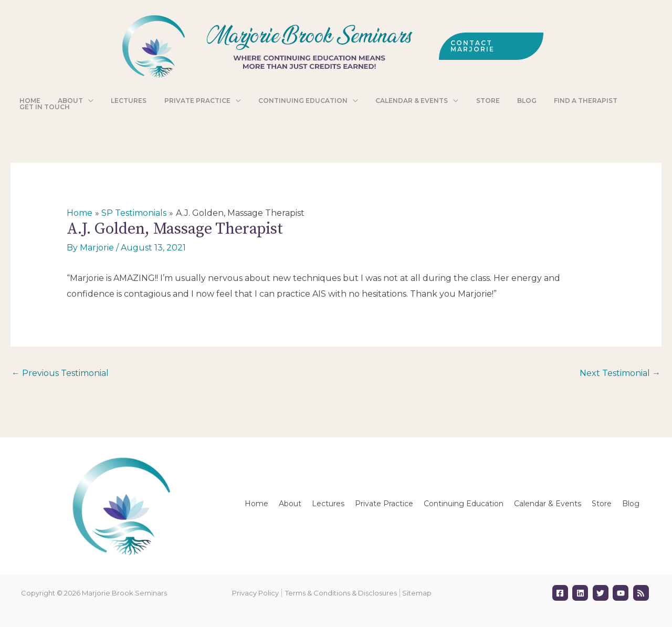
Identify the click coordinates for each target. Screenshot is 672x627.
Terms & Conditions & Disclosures (341, 593)
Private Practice (384, 504)
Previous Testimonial (60, 373)
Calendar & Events (548, 504)
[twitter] (602, 593)
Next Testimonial (620, 373)
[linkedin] (581, 593)
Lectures (328, 504)
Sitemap (417, 593)
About (290, 504)
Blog (631, 504)
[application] (97, 101)
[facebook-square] (561, 593)
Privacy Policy (255, 593)
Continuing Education (464, 504)
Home (256, 504)
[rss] (642, 593)
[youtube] (622, 593)
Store (602, 504)
